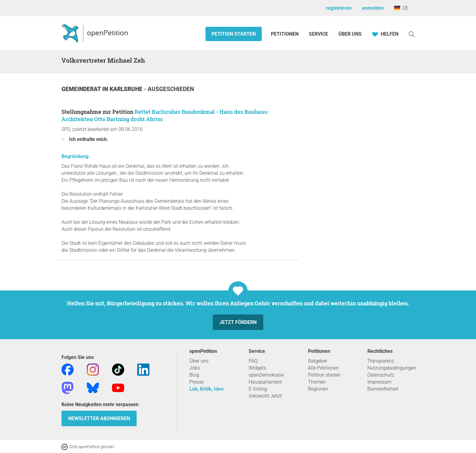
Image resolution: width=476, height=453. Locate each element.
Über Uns (350, 34)
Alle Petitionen (323, 368)
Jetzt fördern (238, 322)
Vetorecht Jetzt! (265, 396)
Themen (317, 382)
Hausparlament (265, 382)
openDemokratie (266, 375)
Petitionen (285, 34)
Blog (194, 375)
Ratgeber (318, 361)
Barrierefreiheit (383, 389)
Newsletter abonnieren (99, 418)
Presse (196, 382)
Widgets (257, 368)
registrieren (339, 8)
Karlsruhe (127, 89)
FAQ (253, 361)
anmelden (373, 8)
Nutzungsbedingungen (392, 368)
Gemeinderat (82, 89)
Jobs (195, 368)
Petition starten (234, 34)
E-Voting (258, 389)
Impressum (379, 382)
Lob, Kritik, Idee (206, 389)
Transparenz (381, 361)
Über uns (199, 361)
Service (318, 34)
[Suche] (412, 34)
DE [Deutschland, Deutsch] (401, 8)
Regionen (318, 389)
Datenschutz (381, 375)
